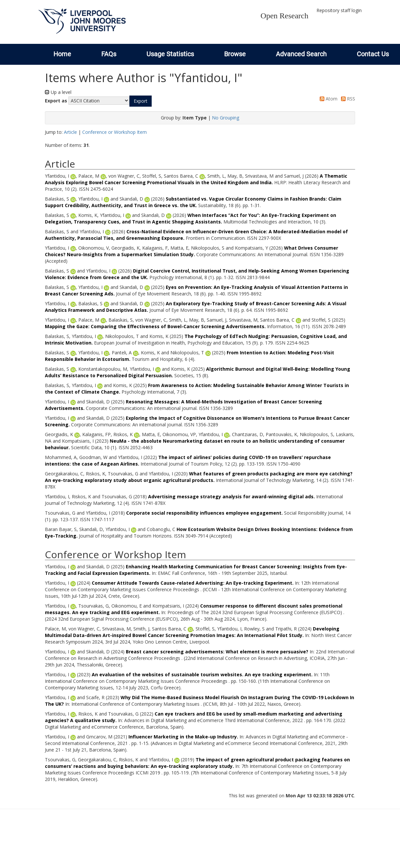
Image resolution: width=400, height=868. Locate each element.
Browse (235, 54)
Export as (56, 101)
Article (70, 132)
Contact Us (373, 54)
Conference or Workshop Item (114, 132)
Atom (327, 99)
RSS (347, 99)
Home (62, 54)
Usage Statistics (170, 54)
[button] (141, 101)
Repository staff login (339, 10)
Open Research (284, 16)
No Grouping (226, 118)
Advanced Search (301, 54)
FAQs (109, 54)
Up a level (58, 92)
